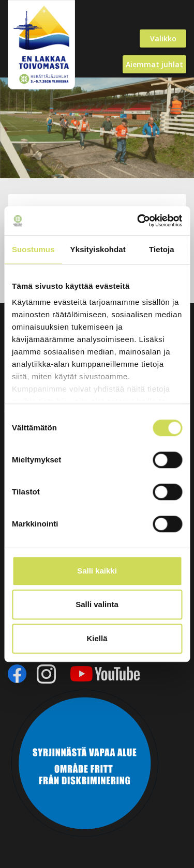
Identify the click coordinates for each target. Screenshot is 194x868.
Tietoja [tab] (162, 249)
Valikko (163, 38)
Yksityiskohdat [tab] (98, 249)
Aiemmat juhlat (154, 64)
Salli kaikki (97, 571)
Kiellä (97, 638)
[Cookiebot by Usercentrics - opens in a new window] (138, 221)
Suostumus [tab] (33, 249)
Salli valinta (97, 604)
